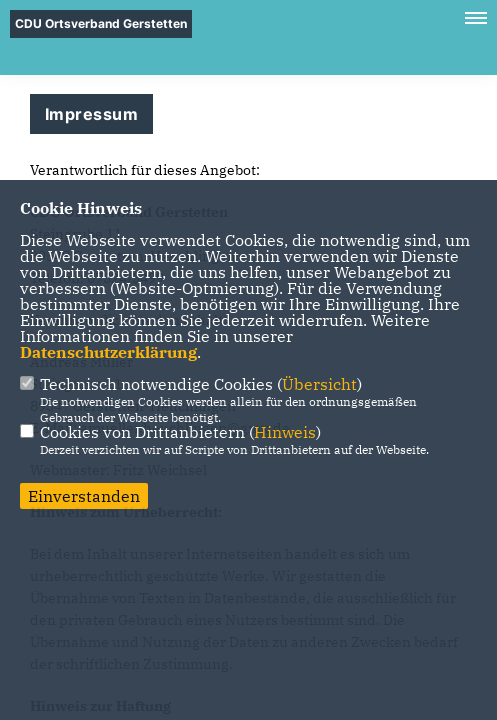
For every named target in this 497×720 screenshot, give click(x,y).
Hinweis (285, 432)
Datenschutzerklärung (108, 352)
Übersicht (319, 384)
